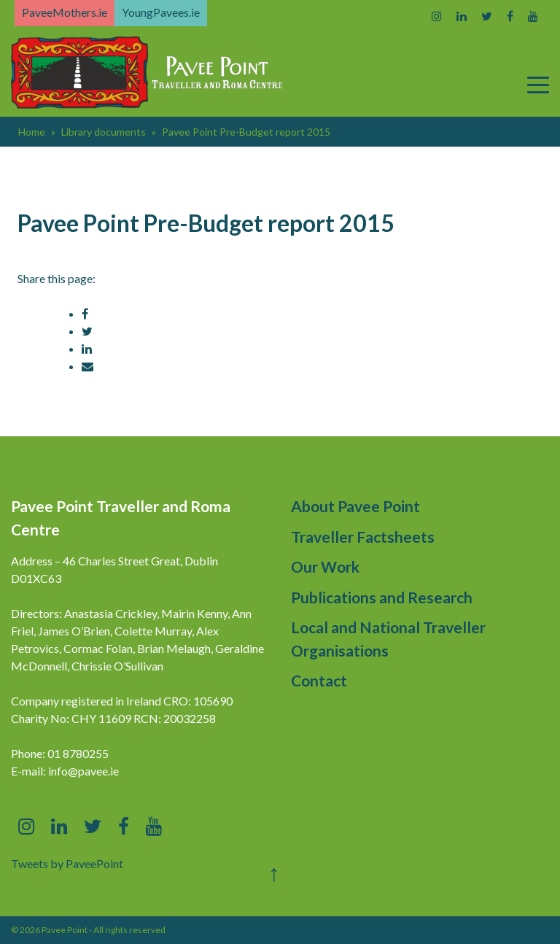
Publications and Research (382, 597)
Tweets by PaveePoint (67, 863)
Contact (319, 680)
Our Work (325, 566)
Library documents (104, 132)
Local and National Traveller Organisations (388, 639)
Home (32, 132)
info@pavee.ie (83, 771)
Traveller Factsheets (363, 537)
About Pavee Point (355, 506)
